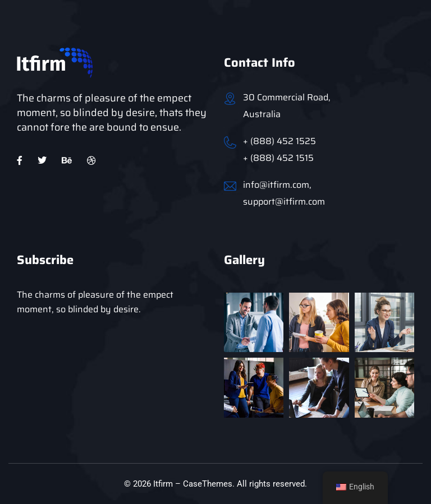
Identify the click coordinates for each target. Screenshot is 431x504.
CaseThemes (208, 484)
